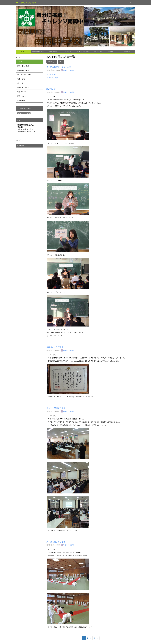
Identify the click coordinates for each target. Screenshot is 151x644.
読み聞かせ (51, 89)
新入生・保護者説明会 (56, 408)
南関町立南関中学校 (28, 3)
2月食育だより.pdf (52, 78)
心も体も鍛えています (56, 542)
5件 (61, 62)
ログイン (132, 3)
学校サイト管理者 (67, 70)
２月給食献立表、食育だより (59, 67)
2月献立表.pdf (51, 74)
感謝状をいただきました (57, 347)
